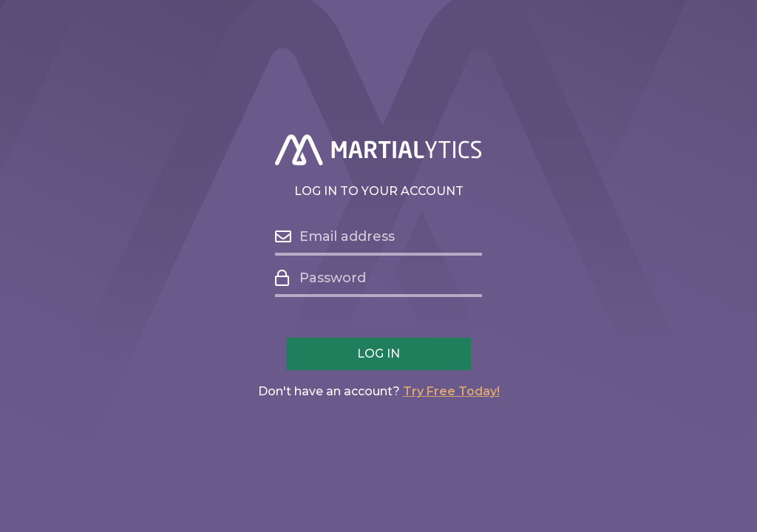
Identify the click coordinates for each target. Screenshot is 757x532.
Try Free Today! (451, 391)
